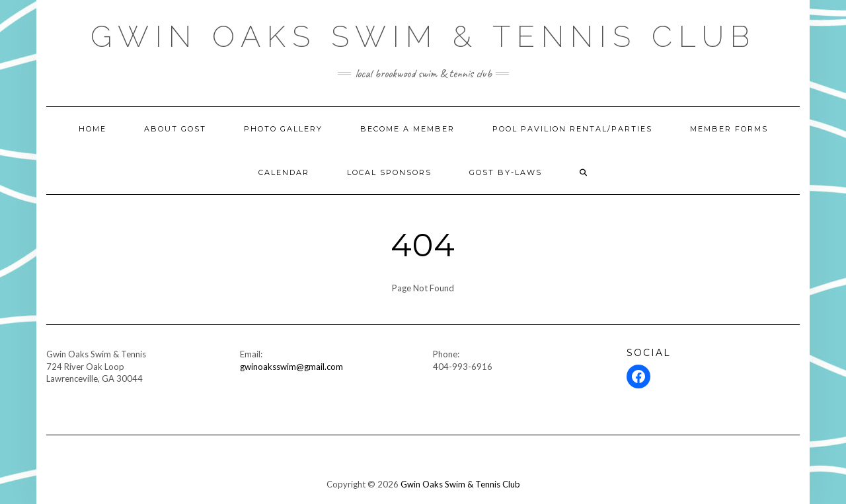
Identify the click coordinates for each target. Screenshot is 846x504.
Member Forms (729, 129)
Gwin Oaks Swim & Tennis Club (423, 37)
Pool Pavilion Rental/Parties (572, 129)
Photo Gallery (283, 129)
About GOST (175, 129)
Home (93, 129)
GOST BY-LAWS (506, 172)
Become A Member (407, 129)
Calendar (284, 172)
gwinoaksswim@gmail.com (291, 367)
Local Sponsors (389, 172)
